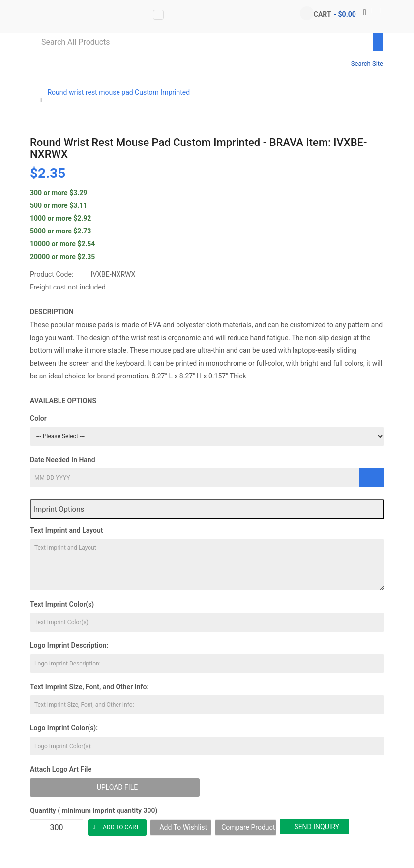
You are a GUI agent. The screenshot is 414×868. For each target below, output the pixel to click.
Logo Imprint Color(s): (64, 728)
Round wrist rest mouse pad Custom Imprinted (118, 92)
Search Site (367, 64)
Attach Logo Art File (61, 769)
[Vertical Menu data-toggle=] (158, 15)
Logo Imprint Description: (69, 645)
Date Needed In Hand (63, 460)
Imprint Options (59, 509)
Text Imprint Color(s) (62, 604)
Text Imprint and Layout (66, 530)
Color (38, 418)
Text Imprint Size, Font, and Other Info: (89, 687)
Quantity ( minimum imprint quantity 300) (94, 810)
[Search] (378, 42)
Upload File (117, 787)
